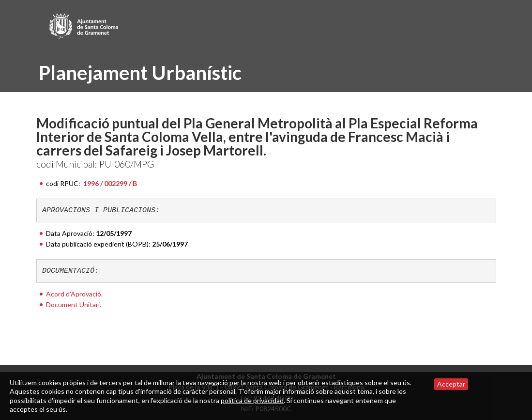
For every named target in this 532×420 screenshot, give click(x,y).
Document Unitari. (74, 304)
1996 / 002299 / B (110, 183)
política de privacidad (252, 400)
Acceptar (451, 384)
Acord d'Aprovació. (74, 294)
